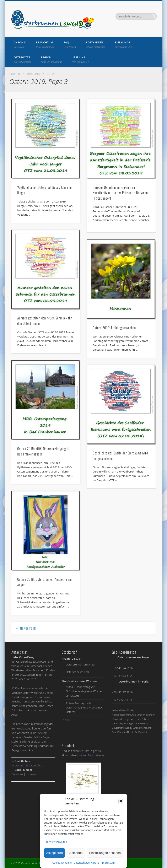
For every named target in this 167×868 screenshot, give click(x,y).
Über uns (80, 59)
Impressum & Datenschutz (28, 765)
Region (51, 59)
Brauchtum (45, 44)
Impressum (108, 863)
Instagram (32, 774)
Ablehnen (76, 853)
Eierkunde (125, 44)
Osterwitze (22, 59)
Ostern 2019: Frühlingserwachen (114, 328)
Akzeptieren (55, 853)
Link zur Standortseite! (91, 755)
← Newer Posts (26, 628)
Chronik (20, 44)
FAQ (70, 44)
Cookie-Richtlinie (62, 863)
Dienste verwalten (57, 842)
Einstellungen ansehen (105, 853)
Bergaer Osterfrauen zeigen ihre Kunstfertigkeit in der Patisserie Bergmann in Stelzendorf (121, 193)
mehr (67, 719)
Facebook (17, 774)
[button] (121, 801)
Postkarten (95, 44)
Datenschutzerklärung (87, 863)
